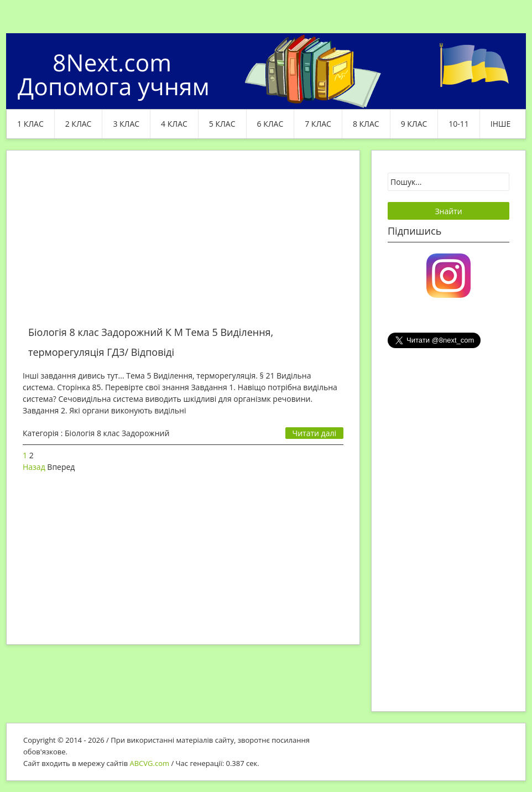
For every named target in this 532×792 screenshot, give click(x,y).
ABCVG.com (150, 763)
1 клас (30, 124)
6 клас (270, 124)
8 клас (366, 124)
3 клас (126, 124)
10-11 (459, 124)
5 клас (222, 124)
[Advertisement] (183, 245)
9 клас (414, 124)
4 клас (174, 124)
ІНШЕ (500, 124)
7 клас (318, 124)
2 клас (79, 124)
